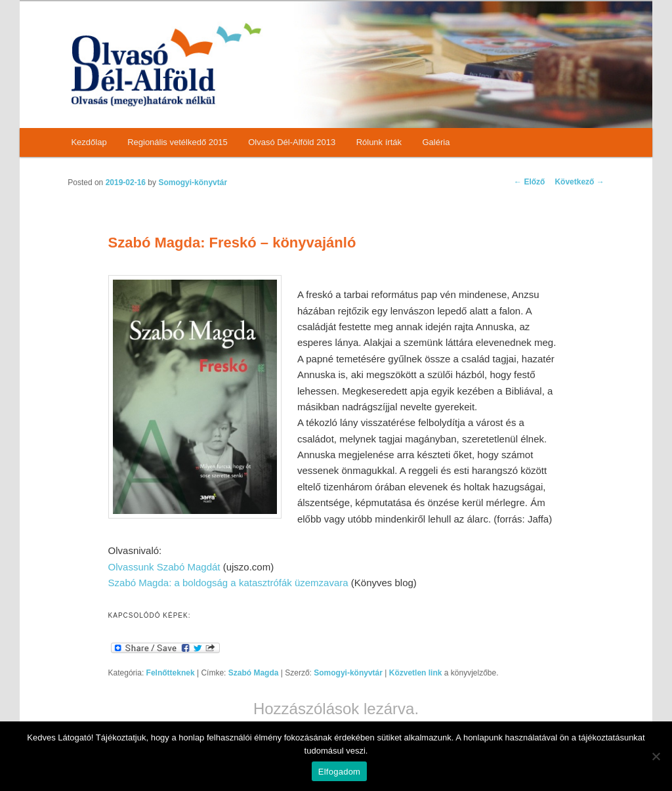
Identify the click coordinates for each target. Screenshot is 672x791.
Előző (529, 182)
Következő (579, 182)
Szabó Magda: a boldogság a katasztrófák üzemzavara (228, 583)
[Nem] (656, 756)
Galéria (436, 142)
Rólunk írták (379, 142)
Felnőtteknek (171, 673)
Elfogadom (339, 772)
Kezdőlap (89, 142)
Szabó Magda (254, 673)
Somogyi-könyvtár (193, 182)
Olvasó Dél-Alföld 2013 (292, 142)
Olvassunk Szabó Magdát (164, 567)
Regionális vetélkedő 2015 (178, 142)
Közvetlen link (417, 673)
